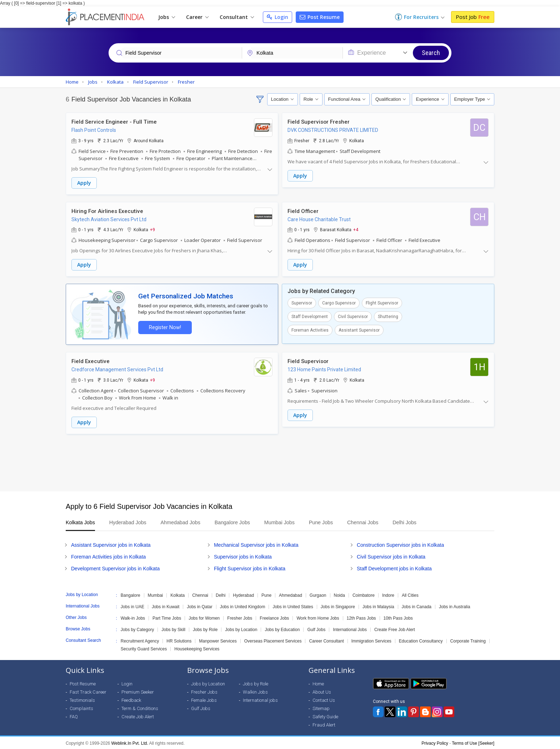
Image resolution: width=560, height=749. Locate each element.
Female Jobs (204, 699)
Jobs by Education (282, 629)
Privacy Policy (435, 742)
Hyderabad (243, 594)
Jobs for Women (204, 617)
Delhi (221, 594)
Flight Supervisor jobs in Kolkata (250, 567)
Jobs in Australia (454, 606)
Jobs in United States (293, 606)
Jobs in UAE (132, 606)
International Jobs (350, 629)
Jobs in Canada (417, 606)
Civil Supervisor (353, 316)
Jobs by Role (205, 629)
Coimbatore (364, 594)
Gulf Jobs (316, 629)
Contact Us (324, 699)
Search (431, 53)
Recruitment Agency (140, 640)
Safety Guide (325, 716)
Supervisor (302, 303)
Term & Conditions (140, 707)
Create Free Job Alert (395, 629)
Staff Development (310, 316)
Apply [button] (84, 183)
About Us (322, 691)
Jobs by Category (137, 629)
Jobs (167, 17)
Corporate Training (468, 640)
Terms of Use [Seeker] (473, 742)
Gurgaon (318, 594)
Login (277, 17)
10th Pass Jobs (398, 617)
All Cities (410, 594)
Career (197, 17)
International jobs (260, 699)
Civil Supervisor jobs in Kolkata (391, 556)
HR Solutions (179, 640)
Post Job (473, 17)
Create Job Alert (138, 716)
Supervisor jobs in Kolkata (243, 556)
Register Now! (164, 327)
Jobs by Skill (173, 629)
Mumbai (156, 594)
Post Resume (320, 17)
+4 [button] (356, 229)
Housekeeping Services (197, 648)
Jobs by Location (241, 629)
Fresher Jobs (240, 617)
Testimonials (82, 699)
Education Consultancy (421, 640)
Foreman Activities (310, 330)
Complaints (81, 707)
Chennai (200, 594)
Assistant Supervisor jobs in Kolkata (111, 544)
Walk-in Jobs (133, 617)
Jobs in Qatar (199, 606)
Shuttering (388, 316)
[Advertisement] (280, 462)
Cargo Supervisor (339, 303)
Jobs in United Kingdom (243, 606)
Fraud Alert (324, 724)
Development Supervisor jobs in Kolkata (115, 567)
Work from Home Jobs (318, 617)
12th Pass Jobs (361, 617)
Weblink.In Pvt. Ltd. (130, 742)
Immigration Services (371, 640)
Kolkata (177, 594)
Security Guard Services (144, 648)
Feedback (131, 699)
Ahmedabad (291, 594)
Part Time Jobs (167, 617)
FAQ (74, 716)
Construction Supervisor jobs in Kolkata (400, 544)
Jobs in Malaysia (378, 606)
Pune (266, 594)
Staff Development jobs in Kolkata (394, 567)
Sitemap (321, 707)
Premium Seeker (138, 691)
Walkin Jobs (255, 691)
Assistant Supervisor (359, 330)
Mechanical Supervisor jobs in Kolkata (256, 544)
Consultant (237, 17)
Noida (339, 594)
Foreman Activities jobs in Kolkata (108, 556)
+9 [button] (152, 229)
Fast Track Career (88, 691)
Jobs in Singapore (338, 606)
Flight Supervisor (382, 303)
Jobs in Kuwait (166, 606)
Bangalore (131, 594)
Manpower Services (218, 640)
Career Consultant (326, 640)
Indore (388, 594)
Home (318, 683)
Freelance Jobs (274, 617)
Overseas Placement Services (273, 640)
